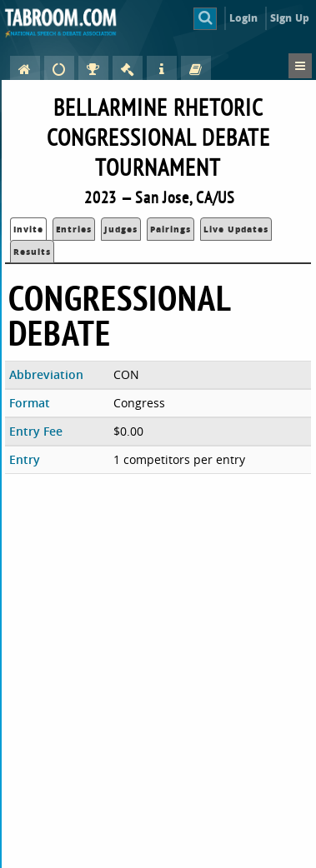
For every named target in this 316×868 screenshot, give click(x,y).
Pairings (171, 229)
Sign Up (290, 18)
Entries (74, 229)
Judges (121, 229)
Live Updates (236, 229)
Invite (28, 229)
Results (32, 252)
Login (244, 18)
